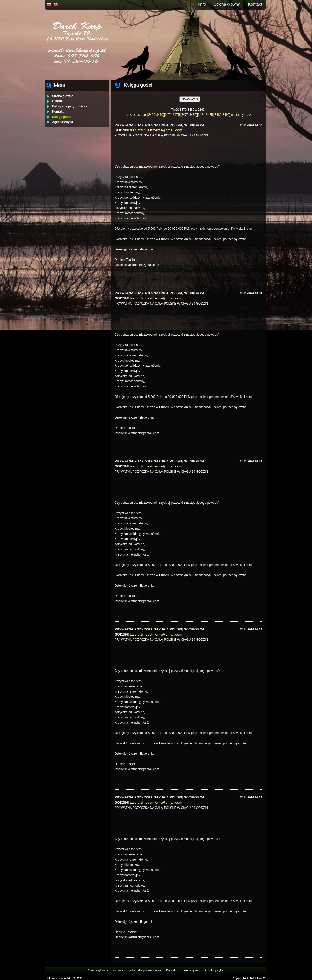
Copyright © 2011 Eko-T (249, 978)
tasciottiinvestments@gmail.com (156, 130)
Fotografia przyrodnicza (70, 106)
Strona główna (227, 4)
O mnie (57, 101)
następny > (239, 115)
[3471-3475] (172, 115)
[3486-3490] (222, 115)
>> (249, 115)
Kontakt (255, 4)
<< (128, 115)
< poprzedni (138, 115)
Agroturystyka (62, 122)
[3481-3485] (205, 115)
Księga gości (62, 117)
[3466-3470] (156, 115)
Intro (202, 4)
